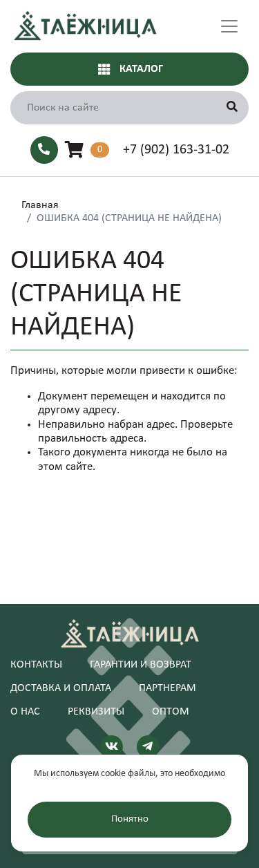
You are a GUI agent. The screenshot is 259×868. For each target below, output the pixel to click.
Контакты (36, 665)
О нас (25, 712)
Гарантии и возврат (141, 665)
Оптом (171, 712)
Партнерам (167, 688)
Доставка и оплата (61, 688)
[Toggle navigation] (229, 26)
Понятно (130, 819)
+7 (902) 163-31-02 (176, 150)
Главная (40, 205)
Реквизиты (96, 712)
